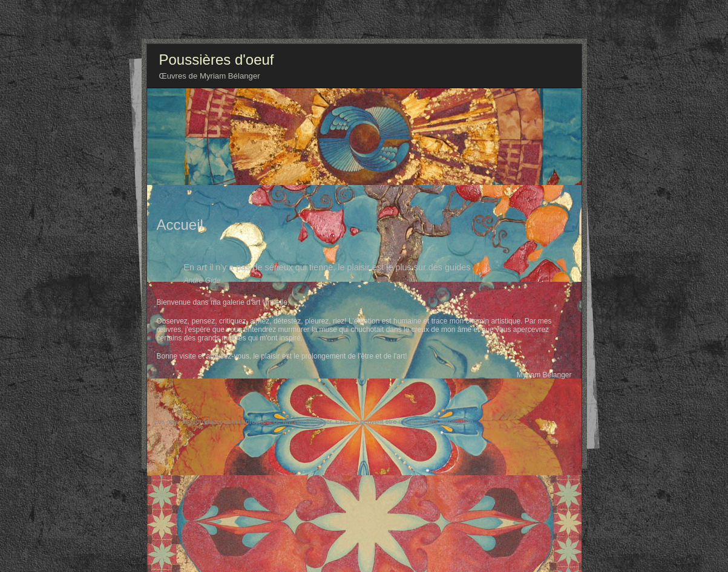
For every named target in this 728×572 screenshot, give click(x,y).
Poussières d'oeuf (217, 60)
